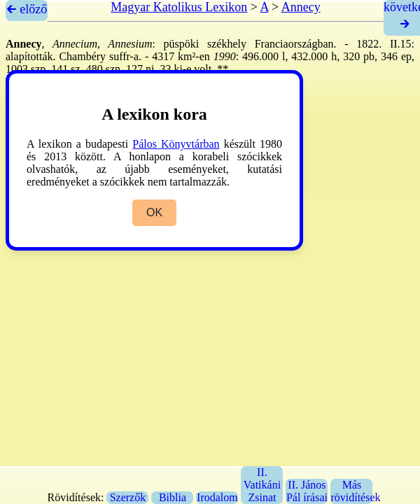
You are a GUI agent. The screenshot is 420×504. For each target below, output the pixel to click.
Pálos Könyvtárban (176, 144)
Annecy (301, 7)
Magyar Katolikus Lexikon (179, 7)
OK (154, 212)
